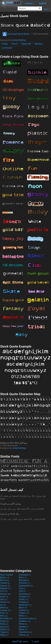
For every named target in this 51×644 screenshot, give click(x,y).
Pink (4, 613)
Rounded (6, 618)
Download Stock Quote (16, 34)
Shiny (23, 624)
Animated (25, 575)
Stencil (5, 629)
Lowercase (7, 48)
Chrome (25, 583)
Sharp (4, 624)
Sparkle (24, 627)
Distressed (26, 586)
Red (4, 616)
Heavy (5, 602)
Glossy (5, 594)
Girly (22, 591)
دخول (46, 9)
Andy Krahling (19, 40)
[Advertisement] (25, 544)
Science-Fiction (28, 618)
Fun (4, 591)
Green (24, 599)
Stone (23, 629)
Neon (23, 608)
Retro (23, 616)
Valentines (25, 632)
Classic (5, 586)
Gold (4, 597)
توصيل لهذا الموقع (20, 641)
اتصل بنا (35, 641)
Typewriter (26, 44)
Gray (4, 599)
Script (4, 621)
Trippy (4, 632)
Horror (15, 44)
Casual (5, 583)
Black (5, 577)
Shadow (25, 621)
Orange (5, 610)
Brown (5, 580)
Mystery (39, 44)
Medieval (25, 605)
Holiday (24, 602)
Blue (23, 577)
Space (4, 627)
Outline (24, 610)
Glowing (25, 594)
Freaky (5, 44)
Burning (24, 580)
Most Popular (7, 575)
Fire (22, 588)
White (4, 635)
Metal (4, 608)
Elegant (6, 588)
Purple (24, 613)
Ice (3, 605)
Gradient (24, 597)
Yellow (24, 635)
